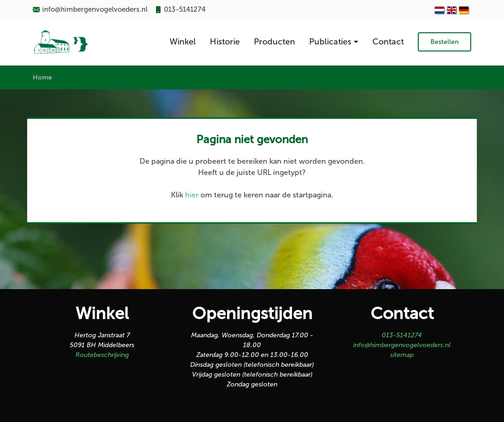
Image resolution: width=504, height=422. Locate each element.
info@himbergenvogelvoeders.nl (402, 345)
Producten (274, 42)
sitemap (402, 355)
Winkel (183, 42)
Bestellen (445, 42)
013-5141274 (402, 335)
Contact (388, 42)
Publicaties (330, 42)
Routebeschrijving (102, 355)
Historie (225, 42)
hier (192, 195)
